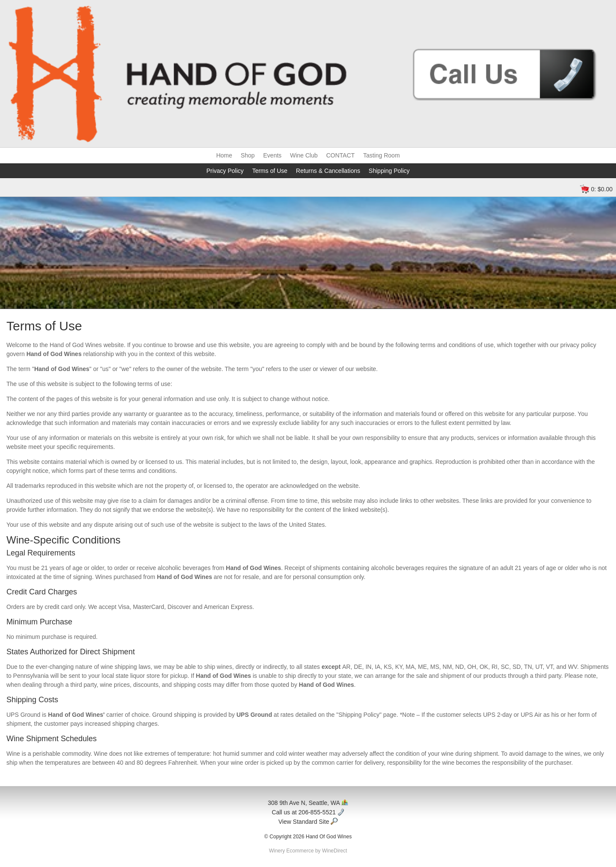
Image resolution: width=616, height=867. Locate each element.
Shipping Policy (389, 171)
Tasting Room (382, 155)
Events (272, 155)
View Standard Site (308, 822)
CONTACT (340, 155)
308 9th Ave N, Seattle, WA (308, 803)
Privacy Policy (225, 171)
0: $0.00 (602, 189)
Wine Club (304, 155)
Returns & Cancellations (328, 171)
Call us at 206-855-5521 (308, 812)
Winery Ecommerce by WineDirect (308, 851)
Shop (248, 155)
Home (224, 155)
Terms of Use (269, 171)
